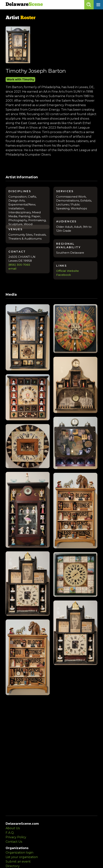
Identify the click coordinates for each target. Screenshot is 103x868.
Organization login (19, 853)
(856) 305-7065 (19, 265)
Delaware (24, 5)
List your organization (22, 857)
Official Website (68, 271)
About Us (13, 828)
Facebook (64, 275)
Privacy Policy (16, 837)
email (12, 269)
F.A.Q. (10, 833)
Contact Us (14, 842)
